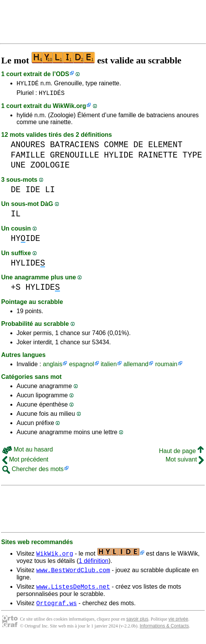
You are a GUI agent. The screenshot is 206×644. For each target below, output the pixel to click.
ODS (62, 74)
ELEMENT (165, 147)
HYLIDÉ (28, 84)
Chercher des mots (33, 471)
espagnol (82, 366)
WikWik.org (69, 108)
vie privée (178, 625)
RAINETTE (158, 157)
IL (16, 216)
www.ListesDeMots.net (73, 591)
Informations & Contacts (164, 632)
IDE (33, 192)
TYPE (192, 157)
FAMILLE (28, 157)
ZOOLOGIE (50, 167)
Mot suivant (185, 462)
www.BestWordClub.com (73, 573)
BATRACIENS (75, 147)
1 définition (94, 563)
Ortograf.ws (56, 609)
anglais (52, 366)
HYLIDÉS (52, 95)
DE (138, 147)
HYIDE (26, 241)
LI (50, 192)
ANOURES (28, 147)
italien (109, 366)
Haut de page (181, 453)
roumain (166, 366)
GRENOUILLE (75, 157)
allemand (136, 366)
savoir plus (137, 625)
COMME (116, 147)
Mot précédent (25, 462)
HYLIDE (119, 157)
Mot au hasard (28, 452)
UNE (18, 167)
